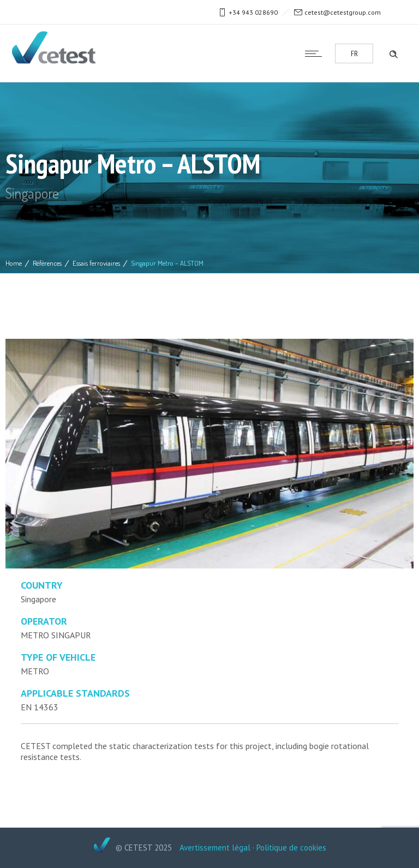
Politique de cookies (291, 848)
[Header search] (393, 53)
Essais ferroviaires (96, 263)
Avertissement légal (215, 848)
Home (14, 263)
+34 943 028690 (253, 12)
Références (47, 263)
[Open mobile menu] (316, 53)
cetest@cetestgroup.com (343, 12)
